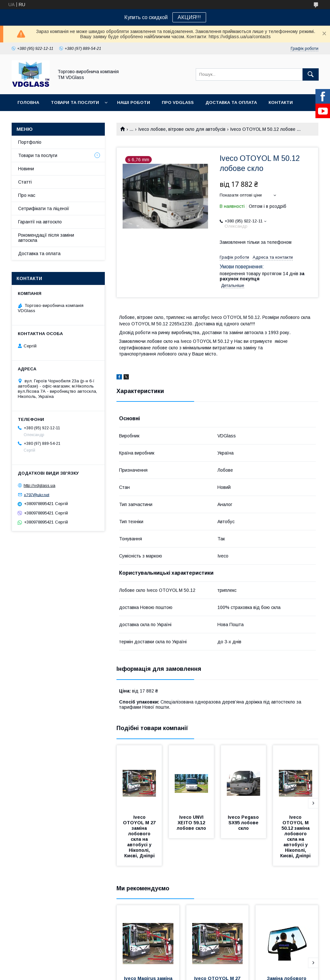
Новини (26, 169)
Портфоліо (30, 142)
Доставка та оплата (231, 102)
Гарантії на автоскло (40, 222)
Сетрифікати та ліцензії (44, 208)
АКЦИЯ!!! (189, 17)
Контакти (281, 102)
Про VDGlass (178, 102)
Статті (25, 182)
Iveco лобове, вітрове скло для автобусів (182, 129)
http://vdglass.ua (39, 485)
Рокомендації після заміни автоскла (46, 238)
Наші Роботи (134, 102)
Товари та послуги (75, 102)
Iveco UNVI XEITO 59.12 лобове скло (192, 823)
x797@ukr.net (37, 495)
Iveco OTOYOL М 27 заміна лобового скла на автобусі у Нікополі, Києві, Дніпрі (140, 836)
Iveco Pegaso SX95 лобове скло (244, 823)
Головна (28, 102)
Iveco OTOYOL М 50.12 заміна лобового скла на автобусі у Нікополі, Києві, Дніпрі (296, 836)
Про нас (27, 195)
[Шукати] (311, 74)
